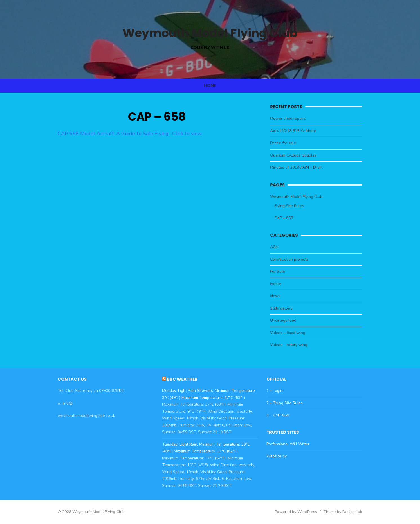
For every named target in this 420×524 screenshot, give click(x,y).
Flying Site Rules (293, 206)
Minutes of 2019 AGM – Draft (300, 167)
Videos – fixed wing (291, 333)
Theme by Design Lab (354, 512)
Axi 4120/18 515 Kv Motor (297, 131)
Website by (280, 456)
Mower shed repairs (292, 118)
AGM (278, 247)
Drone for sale (287, 143)
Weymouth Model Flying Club (210, 32)
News (279, 296)
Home (210, 86)
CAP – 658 (287, 218)
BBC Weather (178, 379)
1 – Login (278, 391)
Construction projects (293, 259)
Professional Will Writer (292, 444)
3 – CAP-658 (281, 415)
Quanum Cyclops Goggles (297, 155)
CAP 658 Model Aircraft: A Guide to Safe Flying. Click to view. (119, 134)
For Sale (281, 271)
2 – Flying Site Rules (288, 403)
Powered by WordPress (307, 512)
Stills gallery (285, 308)
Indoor (279, 284)
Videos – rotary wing (292, 345)
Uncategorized (287, 320)
